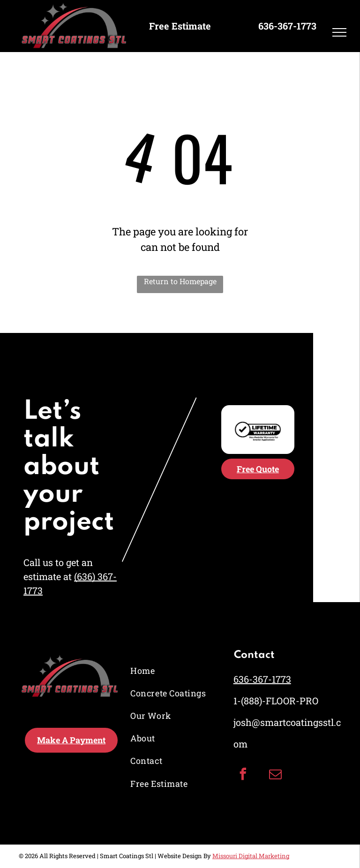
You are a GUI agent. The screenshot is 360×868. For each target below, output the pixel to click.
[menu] (339, 32)
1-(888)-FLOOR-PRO (276, 701)
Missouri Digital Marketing (251, 856)
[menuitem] (170, 671)
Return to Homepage (180, 281)
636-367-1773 (262, 679)
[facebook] (243, 775)
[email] (276, 775)
